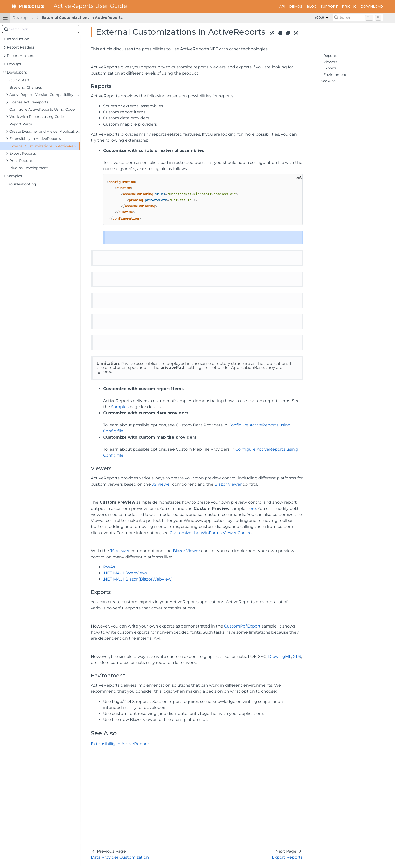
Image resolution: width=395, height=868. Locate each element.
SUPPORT (329, 6)
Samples (120, 407)
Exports (330, 68)
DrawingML (280, 656)
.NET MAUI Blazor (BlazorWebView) (138, 579)
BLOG (311, 6)
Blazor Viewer (228, 484)
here (251, 508)
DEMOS (296, 6)
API (282, 6)
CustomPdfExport (242, 626)
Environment (335, 75)
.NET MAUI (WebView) (125, 573)
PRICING (349, 6)
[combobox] (40, 29)
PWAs (109, 567)
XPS (297, 656)
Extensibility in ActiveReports (121, 744)
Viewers (330, 62)
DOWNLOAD (372, 6)
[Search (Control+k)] (358, 18)
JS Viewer (162, 484)
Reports (330, 56)
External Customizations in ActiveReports (82, 18)
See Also (328, 81)
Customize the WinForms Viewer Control (211, 533)
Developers (23, 18)
